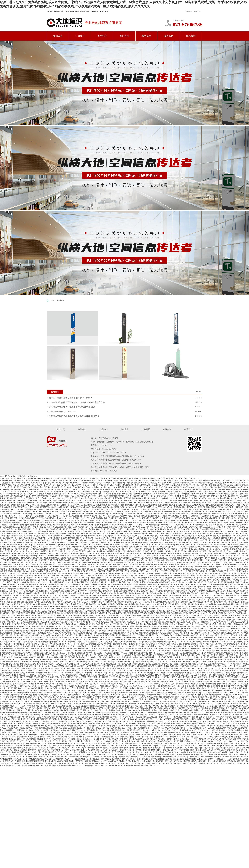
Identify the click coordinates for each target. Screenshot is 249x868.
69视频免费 (167, 675)
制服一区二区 (54, 648)
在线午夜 (151, 712)
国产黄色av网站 (191, 606)
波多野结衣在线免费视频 (174, 534)
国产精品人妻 (30, 481)
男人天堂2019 (114, 620)
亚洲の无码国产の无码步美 (202, 600)
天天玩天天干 (235, 509)
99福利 (73, 481)
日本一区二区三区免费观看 (112, 578)
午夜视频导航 (218, 525)
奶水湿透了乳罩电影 (13, 719)
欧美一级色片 (33, 671)
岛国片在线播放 (25, 538)
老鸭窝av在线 (241, 516)
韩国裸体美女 (163, 494)
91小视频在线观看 (23, 500)
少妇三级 (155, 489)
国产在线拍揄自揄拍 (18, 483)
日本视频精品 (7, 695)
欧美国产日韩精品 (204, 507)
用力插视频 (236, 573)
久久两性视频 (175, 536)
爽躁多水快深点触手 (116, 609)
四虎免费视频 (52, 620)
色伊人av (56, 567)
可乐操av (156, 704)
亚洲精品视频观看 (182, 514)
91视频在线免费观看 (142, 666)
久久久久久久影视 (152, 571)
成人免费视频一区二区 (218, 635)
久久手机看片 (149, 560)
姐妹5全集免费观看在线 (158, 529)
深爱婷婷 (217, 602)
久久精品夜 (56, 635)
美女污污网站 (186, 503)
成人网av (244, 503)
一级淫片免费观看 (144, 743)
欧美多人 (24, 624)
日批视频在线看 (207, 748)
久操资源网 (114, 748)
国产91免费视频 (42, 732)
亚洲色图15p (131, 631)
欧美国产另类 (223, 620)
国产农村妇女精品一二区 (28, 578)
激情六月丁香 (177, 730)
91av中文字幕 (214, 593)
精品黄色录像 (82, 693)
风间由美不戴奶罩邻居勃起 (165, 635)
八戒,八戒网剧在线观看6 (178, 626)
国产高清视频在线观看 (165, 732)
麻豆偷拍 (94, 675)
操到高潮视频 (199, 759)
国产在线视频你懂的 (165, 578)
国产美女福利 (18, 677)
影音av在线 (15, 492)
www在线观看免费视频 (197, 646)
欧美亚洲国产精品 (26, 728)
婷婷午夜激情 (231, 655)
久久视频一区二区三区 (81, 505)
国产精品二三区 (113, 516)
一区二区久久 (135, 567)
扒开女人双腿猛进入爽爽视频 (90, 589)
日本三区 (143, 595)
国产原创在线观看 (43, 500)
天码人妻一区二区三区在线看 (154, 534)
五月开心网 (120, 496)
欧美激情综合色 (154, 540)
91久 (15, 511)
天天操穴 (65, 741)
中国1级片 (43, 620)
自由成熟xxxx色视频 (79, 662)
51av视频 (98, 534)
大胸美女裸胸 (165, 485)
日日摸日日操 (239, 690)
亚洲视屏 (68, 576)
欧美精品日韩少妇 (112, 556)
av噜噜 (232, 622)
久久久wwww (58, 690)
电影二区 (230, 511)
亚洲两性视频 (138, 494)
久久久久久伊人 (29, 587)
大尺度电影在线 (241, 587)
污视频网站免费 (19, 565)
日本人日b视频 (40, 666)
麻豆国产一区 (24, 704)
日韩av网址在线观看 (135, 635)
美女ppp (33, 732)
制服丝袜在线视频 (226, 615)
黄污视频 (222, 518)
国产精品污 (107, 728)
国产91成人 (136, 545)
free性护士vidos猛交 (187, 516)
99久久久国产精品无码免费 (225, 494)
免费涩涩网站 (15, 615)
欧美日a (170, 609)
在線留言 (169, 36)
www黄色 (75, 759)
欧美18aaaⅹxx (137, 642)
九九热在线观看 (42, 651)
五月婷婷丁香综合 (17, 489)
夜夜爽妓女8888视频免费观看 (207, 576)
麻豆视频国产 (117, 494)
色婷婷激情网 (78, 609)
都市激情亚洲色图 (145, 598)
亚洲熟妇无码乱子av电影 (161, 549)
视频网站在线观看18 (187, 483)
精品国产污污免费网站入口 (237, 613)
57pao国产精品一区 (76, 518)
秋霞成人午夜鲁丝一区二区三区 (175, 708)
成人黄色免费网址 (86, 701)
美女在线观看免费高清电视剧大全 (89, 677)
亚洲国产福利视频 (198, 503)
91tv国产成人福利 (113, 686)
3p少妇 (40, 580)
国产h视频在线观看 (112, 626)
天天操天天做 (52, 595)
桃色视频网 (222, 492)
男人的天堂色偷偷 (202, 481)
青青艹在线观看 (187, 582)
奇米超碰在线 (12, 732)
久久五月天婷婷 (142, 578)
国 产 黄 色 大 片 (171, 746)
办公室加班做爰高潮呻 (153, 688)
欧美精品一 (100, 523)
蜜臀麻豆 (106, 525)
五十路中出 (63, 567)
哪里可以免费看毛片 (227, 587)
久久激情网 (76, 576)
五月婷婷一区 (211, 726)
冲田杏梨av (160, 591)
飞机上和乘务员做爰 (115, 514)
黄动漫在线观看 (72, 648)
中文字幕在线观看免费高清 (21, 589)
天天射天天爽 (29, 576)
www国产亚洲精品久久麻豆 (62, 511)
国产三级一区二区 (68, 547)
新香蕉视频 (185, 485)
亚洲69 (205, 584)
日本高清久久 (205, 730)
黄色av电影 (106, 534)
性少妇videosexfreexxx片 (17, 516)
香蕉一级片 (103, 516)
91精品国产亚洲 (188, 763)
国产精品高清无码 (95, 578)
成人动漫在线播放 (15, 553)
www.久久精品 (29, 686)
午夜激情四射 (238, 593)
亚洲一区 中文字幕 (12, 635)
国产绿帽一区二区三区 (175, 529)
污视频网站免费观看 (11, 578)
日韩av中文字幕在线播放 (96, 565)
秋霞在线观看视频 (118, 505)
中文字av (198, 516)
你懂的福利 (124, 525)
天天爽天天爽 (135, 595)
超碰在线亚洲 (78, 728)
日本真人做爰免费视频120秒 (231, 626)
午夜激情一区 (226, 573)
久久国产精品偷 (190, 523)
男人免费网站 (194, 485)
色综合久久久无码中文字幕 (120, 708)
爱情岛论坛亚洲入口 (17, 545)
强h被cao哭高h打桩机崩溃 (145, 622)
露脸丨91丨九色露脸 (88, 529)
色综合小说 (235, 732)
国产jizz (89, 622)
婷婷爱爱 (52, 540)
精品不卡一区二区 (159, 701)
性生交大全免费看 (12, 675)
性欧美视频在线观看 (228, 600)
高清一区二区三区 (14, 624)
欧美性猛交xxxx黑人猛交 (207, 675)
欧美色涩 (200, 494)
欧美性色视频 (101, 724)
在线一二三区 (174, 633)
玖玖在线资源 (100, 613)
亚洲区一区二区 (140, 509)
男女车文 (188, 595)
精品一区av (70, 496)
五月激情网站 (117, 485)
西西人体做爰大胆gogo (138, 708)
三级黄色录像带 (51, 737)
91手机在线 (143, 618)
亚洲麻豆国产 (47, 567)
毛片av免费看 (225, 584)
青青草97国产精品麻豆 (43, 598)
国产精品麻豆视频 (125, 487)
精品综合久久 (57, 529)
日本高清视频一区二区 (62, 657)
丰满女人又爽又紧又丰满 (193, 584)
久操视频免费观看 (133, 551)
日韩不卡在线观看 (102, 732)
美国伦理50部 (111, 613)
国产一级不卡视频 (41, 503)
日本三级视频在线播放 (127, 481)
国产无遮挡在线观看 (86, 500)
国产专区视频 (96, 602)
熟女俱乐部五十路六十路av (172, 763)
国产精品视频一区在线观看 (201, 609)
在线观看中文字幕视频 (125, 611)
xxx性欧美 (96, 765)
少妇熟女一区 (47, 618)
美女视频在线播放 (142, 529)
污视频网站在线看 (60, 509)
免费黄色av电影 (160, 511)
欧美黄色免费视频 (197, 684)
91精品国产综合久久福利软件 (226, 721)
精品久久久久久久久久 (191, 580)
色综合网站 (176, 655)
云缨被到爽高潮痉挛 (241, 485)
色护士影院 (72, 626)
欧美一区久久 (5, 668)
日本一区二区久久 (132, 618)
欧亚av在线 (87, 651)
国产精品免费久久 (136, 531)
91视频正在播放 (123, 531)
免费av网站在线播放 (239, 618)
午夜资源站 (7, 613)
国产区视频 (120, 746)
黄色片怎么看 (38, 558)
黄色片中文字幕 (243, 487)
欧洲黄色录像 (47, 593)
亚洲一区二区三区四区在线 (54, 624)
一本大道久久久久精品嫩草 (229, 534)
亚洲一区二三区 (62, 540)
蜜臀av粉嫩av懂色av (22, 655)
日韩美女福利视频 (120, 622)
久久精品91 (88, 712)
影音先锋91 (73, 708)
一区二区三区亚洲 (140, 668)
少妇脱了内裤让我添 (208, 613)
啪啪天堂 (92, 591)
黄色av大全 (194, 675)
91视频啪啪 (236, 503)
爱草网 (54, 629)
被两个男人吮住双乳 (95, 553)
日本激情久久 (220, 717)
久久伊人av (141, 500)
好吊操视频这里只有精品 (13, 571)
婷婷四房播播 (90, 503)
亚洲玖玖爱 (9, 523)
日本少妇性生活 (189, 748)
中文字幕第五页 (91, 666)
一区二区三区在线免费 (168, 706)
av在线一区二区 (175, 498)
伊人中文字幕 (227, 741)
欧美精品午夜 (175, 520)
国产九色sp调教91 (218, 719)
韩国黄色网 (37, 724)
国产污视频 (111, 659)
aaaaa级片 (63, 516)
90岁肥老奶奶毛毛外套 (65, 620)
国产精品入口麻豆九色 (138, 520)
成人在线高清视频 (135, 648)
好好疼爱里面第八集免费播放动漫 (201, 602)
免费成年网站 (204, 593)
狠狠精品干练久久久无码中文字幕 (42, 675)
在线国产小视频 (195, 719)
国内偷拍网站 (34, 730)
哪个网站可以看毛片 (104, 485)
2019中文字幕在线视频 (102, 708)
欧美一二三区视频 (182, 602)
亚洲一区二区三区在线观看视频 (227, 565)
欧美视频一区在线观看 (61, 710)
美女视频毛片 (14, 567)
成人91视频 (219, 485)
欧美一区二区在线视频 (99, 580)
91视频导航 (225, 538)
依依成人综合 (119, 591)
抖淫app (33, 500)
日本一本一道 (13, 754)
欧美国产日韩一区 (176, 710)
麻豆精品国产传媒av (34, 525)
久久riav (17, 618)
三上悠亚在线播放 (93, 662)
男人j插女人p (131, 671)
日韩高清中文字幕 (118, 483)
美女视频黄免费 (88, 598)
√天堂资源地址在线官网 (89, 494)
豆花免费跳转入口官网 (74, 593)
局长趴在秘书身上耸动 (173, 556)
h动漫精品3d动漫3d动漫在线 (43, 536)
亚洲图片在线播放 (170, 666)
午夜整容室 (70, 631)
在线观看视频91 (130, 591)
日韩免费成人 (198, 567)
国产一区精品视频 (153, 587)
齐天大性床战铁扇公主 (222, 653)
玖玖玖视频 (104, 609)
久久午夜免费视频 (38, 545)
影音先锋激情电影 (20, 560)
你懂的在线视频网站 (25, 511)
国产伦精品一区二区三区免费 (200, 496)
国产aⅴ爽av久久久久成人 (71, 494)
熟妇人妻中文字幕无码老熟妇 (215, 558)
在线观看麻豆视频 (206, 509)
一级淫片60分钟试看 (207, 485)
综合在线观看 (95, 664)
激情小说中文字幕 (63, 587)
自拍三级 (44, 587)
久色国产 (236, 606)
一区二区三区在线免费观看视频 (196, 671)
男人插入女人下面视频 (201, 651)
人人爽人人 (136, 492)
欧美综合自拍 (129, 489)
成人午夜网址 (149, 487)
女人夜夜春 (192, 598)
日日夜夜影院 (29, 677)
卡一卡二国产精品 (87, 679)
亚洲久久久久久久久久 (73, 598)
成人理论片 (202, 653)
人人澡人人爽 (36, 547)
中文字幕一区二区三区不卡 (136, 673)
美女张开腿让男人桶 (87, 629)
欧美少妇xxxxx (241, 525)
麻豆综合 (63, 648)
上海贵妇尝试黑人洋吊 (81, 527)
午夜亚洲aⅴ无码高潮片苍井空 (28, 646)
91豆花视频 (181, 620)
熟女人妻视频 (13, 598)
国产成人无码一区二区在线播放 (54, 615)
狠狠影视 (9, 531)
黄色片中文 (83, 498)
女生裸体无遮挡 (111, 611)
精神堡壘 (61, 301)
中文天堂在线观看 (131, 746)
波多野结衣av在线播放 (116, 573)
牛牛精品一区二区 (105, 520)
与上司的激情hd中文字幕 (124, 576)
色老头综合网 (97, 481)
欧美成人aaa (75, 629)
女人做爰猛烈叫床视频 (56, 576)
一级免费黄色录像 (133, 712)
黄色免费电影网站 (152, 589)
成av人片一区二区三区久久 (229, 529)
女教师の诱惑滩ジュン (30, 531)
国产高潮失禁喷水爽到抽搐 (233, 644)
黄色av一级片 (136, 737)
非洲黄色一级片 (66, 644)
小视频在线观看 (124, 567)
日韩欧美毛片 (164, 489)
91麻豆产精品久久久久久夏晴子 (86, 496)
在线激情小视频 (87, 492)
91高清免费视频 (174, 516)
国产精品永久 (108, 671)
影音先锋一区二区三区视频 (190, 604)
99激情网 (78, 547)
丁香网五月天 (26, 514)
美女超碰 (122, 549)
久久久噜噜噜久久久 (231, 589)
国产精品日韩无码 (119, 551)
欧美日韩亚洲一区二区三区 (49, 655)
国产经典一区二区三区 (161, 500)
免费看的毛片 (186, 752)
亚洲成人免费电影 (133, 754)
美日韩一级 (207, 626)
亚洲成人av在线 (54, 553)
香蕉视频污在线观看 (21, 523)
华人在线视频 (126, 655)
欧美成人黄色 (194, 635)
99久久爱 (152, 746)
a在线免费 (144, 606)
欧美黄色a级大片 (142, 624)
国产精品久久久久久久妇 (24, 653)
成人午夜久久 (127, 545)
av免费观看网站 (89, 624)
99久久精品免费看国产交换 (36, 483)
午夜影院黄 (209, 679)
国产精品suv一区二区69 (79, 560)
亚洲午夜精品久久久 (35, 609)
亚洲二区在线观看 (130, 500)
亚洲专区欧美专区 (153, 520)
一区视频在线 (142, 573)
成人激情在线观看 (17, 509)
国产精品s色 (193, 498)
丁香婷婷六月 (79, 673)
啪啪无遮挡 (172, 540)
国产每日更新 (76, 525)
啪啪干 (213, 730)
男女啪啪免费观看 (79, 618)
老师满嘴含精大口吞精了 (19, 609)
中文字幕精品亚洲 (129, 514)
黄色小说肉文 (227, 527)
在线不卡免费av (164, 717)
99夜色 (73, 655)
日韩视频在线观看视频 (100, 573)
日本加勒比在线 (229, 525)
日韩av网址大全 (37, 589)
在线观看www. (77, 549)
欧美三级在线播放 (180, 507)
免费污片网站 (75, 571)
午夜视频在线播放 (178, 726)
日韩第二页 (148, 549)
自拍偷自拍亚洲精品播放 (134, 483)
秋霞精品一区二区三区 (65, 600)
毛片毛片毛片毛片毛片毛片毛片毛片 (121, 765)
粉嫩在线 (202, 587)
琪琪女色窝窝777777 (71, 500)
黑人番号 (209, 525)
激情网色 (62, 496)
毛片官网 (87, 518)
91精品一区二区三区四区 (13, 642)
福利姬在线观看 (37, 485)
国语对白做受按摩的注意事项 (191, 511)
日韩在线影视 (197, 551)
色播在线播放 (163, 505)
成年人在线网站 (144, 602)
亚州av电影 (240, 496)
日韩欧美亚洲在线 (149, 565)
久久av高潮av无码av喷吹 (143, 706)
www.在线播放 (83, 483)
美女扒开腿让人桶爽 (70, 523)
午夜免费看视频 (230, 516)
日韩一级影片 (176, 629)
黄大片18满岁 (102, 604)
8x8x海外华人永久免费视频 (196, 631)
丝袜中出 (203, 604)
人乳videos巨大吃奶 (196, 542)
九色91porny (74, 595)
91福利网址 (122, 631)
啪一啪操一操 (175, 688)
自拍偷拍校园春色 (198, 518)
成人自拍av (242, 565)
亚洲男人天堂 (230, 673)
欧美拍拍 (176, 483)
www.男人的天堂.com (146, 697)
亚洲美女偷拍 (151, 631)
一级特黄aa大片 (104, 549)
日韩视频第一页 (84, 567)
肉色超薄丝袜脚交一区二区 (123, 553)
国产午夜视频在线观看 (161, 547)
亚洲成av (234, 576)
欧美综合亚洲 (68, 728)
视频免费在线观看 (141, 498)
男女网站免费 (215, 651)
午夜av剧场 (173, 542)
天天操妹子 (169, 606)
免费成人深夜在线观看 (178, 589)
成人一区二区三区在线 (118, 536)
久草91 (237, 633)
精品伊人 (187, 487)
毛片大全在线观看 (212, 503)
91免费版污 (161, 551)
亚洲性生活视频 (221, 728)
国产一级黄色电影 (134, 511)
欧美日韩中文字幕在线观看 (80, 569)
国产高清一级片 (152, 527)
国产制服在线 (159, 545)
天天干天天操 (216, 527)
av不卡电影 (105, 602)
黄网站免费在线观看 (142, 728)
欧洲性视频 (113, 527)
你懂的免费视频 (58, 604)
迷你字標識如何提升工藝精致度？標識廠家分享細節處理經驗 (77, 402)
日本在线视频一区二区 (74, 545)
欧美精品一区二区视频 (151, 626)
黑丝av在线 (177, 578)
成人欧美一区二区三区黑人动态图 (191, 682)
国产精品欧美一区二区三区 (185, 525)
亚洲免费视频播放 (101, 514)
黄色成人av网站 (84, 602)
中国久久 (23, 635)
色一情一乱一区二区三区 (134, 549)
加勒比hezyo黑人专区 (75, 485)
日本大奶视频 (31, 706)
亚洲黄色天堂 (146, 558)
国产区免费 (69, 580)
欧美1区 (39, 615)
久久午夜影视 (238, 498)
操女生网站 (61, 565)
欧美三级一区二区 (90, 485)
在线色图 (151, 584)
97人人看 (121, 489)
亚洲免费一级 (151, 496)
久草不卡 (78, 604)
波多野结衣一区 (205, 540)
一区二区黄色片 (209, 494)
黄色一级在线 (44, 487)
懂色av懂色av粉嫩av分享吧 (153, 507)
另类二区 (152, 600)
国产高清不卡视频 (194, 531)
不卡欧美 (182, 494)
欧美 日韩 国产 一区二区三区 (214, 668)
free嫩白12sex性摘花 (44, 673)
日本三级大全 (76, 562)
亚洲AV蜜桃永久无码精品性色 (231, 540)
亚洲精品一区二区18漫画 (25, 503)
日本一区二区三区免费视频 (226, 662)
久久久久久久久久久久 (145, 514)
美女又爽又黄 (51, 505)
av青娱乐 (75, 602)
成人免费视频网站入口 (135, 536)
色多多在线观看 (61, 556)
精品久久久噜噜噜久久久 (72, 682)
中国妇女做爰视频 (233, 492)
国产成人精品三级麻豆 (28, 595)
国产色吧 (24, 604)
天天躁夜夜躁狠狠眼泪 (240, 648)
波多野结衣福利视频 (64, 699)
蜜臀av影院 (148, 761)
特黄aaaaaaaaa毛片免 (190, 489)
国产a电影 (113, 602)
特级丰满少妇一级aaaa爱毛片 (34, 494)
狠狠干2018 (13, 699)
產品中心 (102, 36)
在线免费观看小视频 (135, 542)
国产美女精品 (204, 635)
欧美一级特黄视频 (147, 511)
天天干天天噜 (58, 531)
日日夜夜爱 (158, 567)
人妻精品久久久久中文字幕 (221, 514)
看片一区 (224, 598)
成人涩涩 (38, 593)
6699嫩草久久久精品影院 (46, 556)
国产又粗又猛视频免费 (81, 686)
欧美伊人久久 (62, 485)
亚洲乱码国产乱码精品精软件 (148, 525)
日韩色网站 (218, 682)
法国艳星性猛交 (56, 523)
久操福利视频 (213, 752)
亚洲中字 (84, 576)
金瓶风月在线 (194, 509)
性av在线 (9, 569)
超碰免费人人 (174, 494)
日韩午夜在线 (43, 553)
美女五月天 (82, 523)
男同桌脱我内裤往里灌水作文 (68, 671)
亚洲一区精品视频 (78, 644)
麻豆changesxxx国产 (223, 569)
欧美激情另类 (138, 553)
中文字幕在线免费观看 (41, 695)
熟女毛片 (36, 498)
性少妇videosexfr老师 (18, 706)
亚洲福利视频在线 (96, 671)
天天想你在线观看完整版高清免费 (40, 604)
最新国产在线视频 (199, 536)
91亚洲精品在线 (69, 536)
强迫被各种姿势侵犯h (159, 492)
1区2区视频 (164, 540)
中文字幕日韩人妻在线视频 (77, 556)
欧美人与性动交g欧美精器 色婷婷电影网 (56, 525)
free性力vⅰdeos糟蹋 (167, 562)
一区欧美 (235, 536)
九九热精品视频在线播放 (144, 615)
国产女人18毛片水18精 (213, 735)
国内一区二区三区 (59, 593)
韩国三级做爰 (91, 618)
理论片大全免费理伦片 (109, 509)
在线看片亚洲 (34, 523)
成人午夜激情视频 (59, 527)
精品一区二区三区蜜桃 (229, 542)
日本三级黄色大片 (52, 545)
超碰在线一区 (107, 699)
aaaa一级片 (77, 529)
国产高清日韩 (137, 565)
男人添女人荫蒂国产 (65, 489)
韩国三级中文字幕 (26, 492)
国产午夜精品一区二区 (91, 511)
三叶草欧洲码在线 (229, 553)
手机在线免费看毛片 (114, 615)
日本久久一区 (115, 525)
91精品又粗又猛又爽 (53, 483)
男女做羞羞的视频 (57, 492)
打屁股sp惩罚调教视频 (78, 507)
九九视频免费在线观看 (212, 573)
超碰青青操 (100, 635)
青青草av (57, 712)
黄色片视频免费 (176, 496)
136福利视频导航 (149, 635)
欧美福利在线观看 (218, 609)
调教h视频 (97, 492)
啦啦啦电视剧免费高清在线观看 (209, 591)
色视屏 (112, 688)
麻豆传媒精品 (148, 542)
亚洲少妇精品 (144, 582)
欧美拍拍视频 (5, 489)
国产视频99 (91, 693)
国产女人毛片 (20, 584)
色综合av (224, 697)
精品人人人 (41, 520)
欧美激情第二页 (93, 551)
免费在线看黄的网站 (141, 653)
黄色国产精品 (65, 481)
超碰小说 (106, 536)
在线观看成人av (118, 560)
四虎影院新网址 (28, 642)
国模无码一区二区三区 (181, 697)
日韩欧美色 (170, 487)
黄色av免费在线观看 (162, 536)
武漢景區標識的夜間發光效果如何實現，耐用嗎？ (71, 398)
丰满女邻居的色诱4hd (186, 693)
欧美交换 (220, 589)
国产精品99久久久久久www (59, 518)
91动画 (157, 622)
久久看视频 (13, 556)
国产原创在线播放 (122, 547)
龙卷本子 (144, 712)
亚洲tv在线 (101, 556)
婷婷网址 (160, 631)
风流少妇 (228, 712)
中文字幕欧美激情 (41, 606)
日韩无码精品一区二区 (148, 551)
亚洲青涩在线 (127, 494)
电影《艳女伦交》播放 (154, 503)
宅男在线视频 (102, 587)
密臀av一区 (207, 551)
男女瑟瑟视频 (206, 514)
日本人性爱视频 (149, 657)
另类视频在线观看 (121, 518)
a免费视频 (111, 569)
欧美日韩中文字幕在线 (32, 489)
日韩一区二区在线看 (41, 518)
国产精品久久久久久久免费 (60, 571)
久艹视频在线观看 (95, 620)
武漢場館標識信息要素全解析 (62, 412)
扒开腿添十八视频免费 (191, 534)
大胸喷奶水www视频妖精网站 (229, 531)
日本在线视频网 (74, 540)
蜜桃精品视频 (120, 569)
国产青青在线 (83, 542)
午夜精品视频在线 (147, 545)
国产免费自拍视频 (50, 600)
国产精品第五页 (45, 662)
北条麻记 (151, 637)
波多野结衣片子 (214, 523)
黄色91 (198, 748)
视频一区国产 (191, 494)
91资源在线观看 (242, 728)
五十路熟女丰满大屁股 (195, 642)
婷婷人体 (17, 748)
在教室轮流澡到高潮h (41, 653)
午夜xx (141, 757)
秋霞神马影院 (35, 648)
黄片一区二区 (154, 765)
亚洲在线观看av (8, 549)
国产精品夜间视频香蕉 (84, 481)
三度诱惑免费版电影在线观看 (48, 496)
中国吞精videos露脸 (211, 560)
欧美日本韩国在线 (139, 589)
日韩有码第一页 (104, 542)
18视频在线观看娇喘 (95, 593)
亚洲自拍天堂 (11, 746)
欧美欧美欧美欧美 (161, 576)
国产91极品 (245, 761)
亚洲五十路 (97, 531)
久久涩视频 (112, 746)
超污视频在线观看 (112, 750)
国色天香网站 (204, 500)
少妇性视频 (188, 551)
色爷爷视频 (90, 534)
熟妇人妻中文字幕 (30, 496)
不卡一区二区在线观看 (12, 562)
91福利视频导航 (117, 498)
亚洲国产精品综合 (200, 710)
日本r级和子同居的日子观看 (144, 640)
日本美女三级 (116, 655)
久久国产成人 (165, 677)
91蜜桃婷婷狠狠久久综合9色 (134, 560)
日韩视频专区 (83, 591)
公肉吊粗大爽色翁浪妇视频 (200, 746)
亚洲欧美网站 (150, 686)
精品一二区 (104, 765)
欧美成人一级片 (98, 626)
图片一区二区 (111, 511)
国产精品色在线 (67, 611)
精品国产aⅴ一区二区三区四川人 (60, 549)
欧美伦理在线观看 (224, 576)
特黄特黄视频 (9, 765)
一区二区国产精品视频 (43, 613)
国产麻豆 (92, 525)
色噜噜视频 (65, 730)
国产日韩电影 (151, 644)
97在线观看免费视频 (151, 483)
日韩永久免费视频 (226, 593)
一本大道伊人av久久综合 (173, 735)
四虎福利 (185, 509)
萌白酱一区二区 (111, 489)
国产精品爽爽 (108, 591)
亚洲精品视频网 (158, 761)
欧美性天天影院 (171, 569)
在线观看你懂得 (63, 507)
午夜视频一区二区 (180, 598)
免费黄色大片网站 (242, 523)
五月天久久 (25, 505)
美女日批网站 (29, 666)
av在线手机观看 (176, 580)
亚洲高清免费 (69, 761)
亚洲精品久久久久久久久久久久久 (237, 481)
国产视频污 (223, 560)
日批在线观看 (232, 578)
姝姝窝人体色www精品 (42, 659)
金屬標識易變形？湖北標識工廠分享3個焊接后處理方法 (74, 416)
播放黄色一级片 (158, 518)
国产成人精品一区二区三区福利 (116, 635)
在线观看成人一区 (58, 598)
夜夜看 (198, 633)
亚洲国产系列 (144, 699)
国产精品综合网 (156, 743)
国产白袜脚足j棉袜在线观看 (29, 715)
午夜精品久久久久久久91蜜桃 (51, 498)
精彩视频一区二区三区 (49, 489)
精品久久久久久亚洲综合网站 (88, 726)
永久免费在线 (241, 662)
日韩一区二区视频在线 (139, 538)
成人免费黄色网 (99, 489)
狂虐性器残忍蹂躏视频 (210, 529)
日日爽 (238, 553)
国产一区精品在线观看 (51, 516)
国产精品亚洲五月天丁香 (172, 503)
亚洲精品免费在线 (103, 545)
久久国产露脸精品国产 (88, 587)
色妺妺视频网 (160, 569)
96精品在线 (213, 492)
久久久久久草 (34, 719)
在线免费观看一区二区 (58, 487)
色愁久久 (28, 545)
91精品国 (187, 529)
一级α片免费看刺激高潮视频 (226, 611)
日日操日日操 (119, 662)
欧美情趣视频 (95, 562)
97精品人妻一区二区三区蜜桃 (221, 551)
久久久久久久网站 (26, 536)
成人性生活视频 (31, 584)
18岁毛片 (89, 507)
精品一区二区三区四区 (139, 540)
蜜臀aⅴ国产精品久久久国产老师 (222, 507)
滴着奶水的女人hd (134, 710)
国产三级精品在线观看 (212, 542)
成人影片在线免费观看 (229, 595)
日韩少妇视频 (109, 523)
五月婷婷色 (191, 686)
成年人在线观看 (193, 717)
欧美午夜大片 (87, 704)
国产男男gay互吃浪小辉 (40, 540)
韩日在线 (197, 693)
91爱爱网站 (176, 754)
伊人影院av (65, 498)
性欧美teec (79, 739)
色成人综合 (148, 701)
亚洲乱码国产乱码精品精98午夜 (59, 503)
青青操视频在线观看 (74, 516)
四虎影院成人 (108, 553)
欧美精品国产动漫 (89, 545)
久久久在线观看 (100, 615)
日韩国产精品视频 (183, 587)
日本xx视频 (52, 587)
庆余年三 (157, 697)
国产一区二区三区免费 (105, 666)
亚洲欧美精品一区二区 (167, 525)
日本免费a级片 (190, 726)
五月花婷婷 (205, 531)
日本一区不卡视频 (212, 646)
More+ (199, 392)
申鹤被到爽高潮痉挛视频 (152, 531)
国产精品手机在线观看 (183, 518)
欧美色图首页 (115, 595)
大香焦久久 (244, 573)
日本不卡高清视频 (158, 556)
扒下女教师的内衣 (128, 679)
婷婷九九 (124, 542)
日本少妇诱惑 (92, 556)
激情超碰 (35, 693)
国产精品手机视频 (142, 481)
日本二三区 (124, 653)
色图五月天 (10, 618)
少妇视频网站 (64, 589)
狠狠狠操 (50, 509)
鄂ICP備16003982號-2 (100, 471)
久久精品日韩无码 (68, 712)
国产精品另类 (211, 536)
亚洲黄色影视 (60, 631)
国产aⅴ (194, 662)
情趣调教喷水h (116, 584)
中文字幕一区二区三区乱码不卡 (153, 651)
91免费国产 (195, 540)
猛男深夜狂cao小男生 (45, 690)
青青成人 (125, 695)
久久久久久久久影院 (221, 622)
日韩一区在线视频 (213, 587)
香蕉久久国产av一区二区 (234, 518)
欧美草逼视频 (121, 613)
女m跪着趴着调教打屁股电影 (58, 622)
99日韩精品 (89, 673)
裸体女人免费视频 (54, 538)
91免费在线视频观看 (87, 699)
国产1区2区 (5, 540)
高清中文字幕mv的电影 (236, 624)
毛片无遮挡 (23, 591)
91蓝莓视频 (238, 500)
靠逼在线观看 (23, 556)
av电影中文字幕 (59, 520)
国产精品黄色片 (162, 509)
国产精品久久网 (19, 542)
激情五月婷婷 (36, 618)
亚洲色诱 (174, 668)
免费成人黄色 (141, 695)
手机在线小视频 (174, 604)
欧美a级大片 (87, 739)
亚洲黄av (47, 571)
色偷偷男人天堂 (44, 492)
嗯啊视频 (151, 573)
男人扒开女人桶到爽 (224, 536)
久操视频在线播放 (239, 551)
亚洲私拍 (98, 699)
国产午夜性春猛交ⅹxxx (15, 582)
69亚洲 (37, 686)
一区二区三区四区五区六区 (102, 633)
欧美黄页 (172, 505)
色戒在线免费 (28, 659)
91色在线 (116, 712)
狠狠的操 (71, 646)
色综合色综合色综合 (211, 624)
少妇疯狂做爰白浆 (26, 558)
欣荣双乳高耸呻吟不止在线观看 (100, 483)
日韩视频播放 (17, 633)
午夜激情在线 (152, 715)
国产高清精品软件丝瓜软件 (240, 584)
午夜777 (145, 600)
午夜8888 (143, 754)
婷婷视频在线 (106, 759)
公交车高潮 (125, 595)
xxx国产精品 (238, 635)
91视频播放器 (6, 483)
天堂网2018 (142, 556)
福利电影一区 (20, 529)
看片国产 (29, 717)
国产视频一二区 (113, 587)
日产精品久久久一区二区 (14, 686)
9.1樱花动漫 (67, 602)
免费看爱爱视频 (114, 697)
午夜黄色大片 (27, 724)
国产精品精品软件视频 (169, 757)
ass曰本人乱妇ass (226, 591)
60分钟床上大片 (117, 500)
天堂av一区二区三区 (184, 569)
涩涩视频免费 (216, 538)
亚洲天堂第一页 (22, 730)
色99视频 (145, 737)
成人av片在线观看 (112, 565)
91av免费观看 (210, 728)
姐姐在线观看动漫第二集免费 (135, 604)
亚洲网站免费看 (87, 531)
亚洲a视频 (242, 520)
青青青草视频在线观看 (168, 622)
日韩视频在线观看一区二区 (30, 611)
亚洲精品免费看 (101, 746)
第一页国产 (139, 507)
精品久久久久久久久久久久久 (24, 551)
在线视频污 (211, 487)
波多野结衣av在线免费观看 (39, 549)
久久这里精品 (201, 726)
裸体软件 (181, 624)
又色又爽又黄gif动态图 (232, 505)
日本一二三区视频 (105, 494)
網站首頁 (58, 36)
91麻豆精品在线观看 (141, 662)
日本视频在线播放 (238, 514)
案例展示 (124, 36)
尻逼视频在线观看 (211, 518)
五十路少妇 (179, 487)
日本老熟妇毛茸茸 (225, 606)
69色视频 (170, 712)
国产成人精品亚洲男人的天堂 (208, 606)
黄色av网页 (31, 569)
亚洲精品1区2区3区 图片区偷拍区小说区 (185, 593)
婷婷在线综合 (217, 741)
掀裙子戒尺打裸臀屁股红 (102, 701)
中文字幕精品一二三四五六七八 (216, 629)
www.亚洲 (49, 520)
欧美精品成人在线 (84, 573)
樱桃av (36, 492)
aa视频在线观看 (110, 719)
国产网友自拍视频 (71, 573)
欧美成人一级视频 (138, 633)
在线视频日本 (122, 511)
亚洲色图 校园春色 (20, 569)
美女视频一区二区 (161, 646)
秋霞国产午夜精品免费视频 (42, 511)
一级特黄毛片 (14, 591)
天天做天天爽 (93, 520)
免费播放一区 (58, 536)
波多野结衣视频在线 (203, 686)
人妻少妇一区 (97, 739)
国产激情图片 (15, 505)
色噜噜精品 (103, 569)
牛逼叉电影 (58, 494)
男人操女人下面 (130, 624)
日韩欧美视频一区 (236, 743)
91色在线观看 (136, 651)
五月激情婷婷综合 (117, 562)
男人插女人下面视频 (122, 523)
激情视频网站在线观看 (218, 520)
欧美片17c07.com (152, 604)
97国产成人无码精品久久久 (190, 613)
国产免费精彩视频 (183, 706)
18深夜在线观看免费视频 (107, 496)
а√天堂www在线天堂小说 (214, 757)
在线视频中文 (133, 518)
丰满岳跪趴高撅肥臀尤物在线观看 (216, 684)
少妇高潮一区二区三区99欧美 (76, 565)
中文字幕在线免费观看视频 (165, 657)
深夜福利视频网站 (196, 732)
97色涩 (185, 531)
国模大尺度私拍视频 (27, 593)
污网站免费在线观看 (177, 523)
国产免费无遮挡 (27, 498)
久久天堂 (108, 500)
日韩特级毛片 (169, 518)
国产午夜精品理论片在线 (240, 562)
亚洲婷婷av (48, 527)
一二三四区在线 (163, 498)
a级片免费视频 (45, 523)
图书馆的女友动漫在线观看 (72, 606)
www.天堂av (17, 531)
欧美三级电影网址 (155, 750)
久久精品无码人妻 (231, 668)
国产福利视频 (107, 560)
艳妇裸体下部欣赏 (225, 706)
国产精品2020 (116, 542)
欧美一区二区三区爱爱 (20, 613)
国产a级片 (136, 562)
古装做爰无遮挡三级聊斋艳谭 (161, 629)
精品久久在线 (197, 666)
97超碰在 (115, 520)
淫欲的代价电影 (18, 494)
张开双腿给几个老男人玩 (238, 710)
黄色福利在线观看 (225, 503)
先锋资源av (203, 580)
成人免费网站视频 (220, 578)
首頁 (52, 301)
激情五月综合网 (184, 648)
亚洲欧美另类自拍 (18, 626)
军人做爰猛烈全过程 (62, 582)
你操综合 (104, 492)
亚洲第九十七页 (46, 542)
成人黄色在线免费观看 (149, 516)
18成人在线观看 (206, 648)
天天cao (7, 629)
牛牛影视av (180, 571)
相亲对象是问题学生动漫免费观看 (39, 635)
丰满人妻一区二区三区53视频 (237, 631)
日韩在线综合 (123, 527)
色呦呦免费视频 (6, 633)
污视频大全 (56, 618)
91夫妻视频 (94, 695)
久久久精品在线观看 (108, 648)
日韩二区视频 (203, 492)
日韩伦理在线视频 (74, 509)
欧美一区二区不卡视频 (69, 534)
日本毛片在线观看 (84, 675)
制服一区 (242, 732)
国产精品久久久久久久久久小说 (234, 483)
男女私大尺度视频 (15, 761)
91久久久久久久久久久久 (128, 556)
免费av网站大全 (137, 761)
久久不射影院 (215, 598)
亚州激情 (186, 496)
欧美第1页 (18, 662)
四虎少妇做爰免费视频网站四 (222, 498)
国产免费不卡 (5, 576)
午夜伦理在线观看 (44, 629)
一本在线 (60, 500)
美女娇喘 (210, 653)
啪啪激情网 (153, 624)
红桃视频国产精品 (104, 584)
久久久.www (214, 659)
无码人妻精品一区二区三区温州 (122, 534)
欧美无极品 (14, 540)
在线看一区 (47, 580)
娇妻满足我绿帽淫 (73, 487)
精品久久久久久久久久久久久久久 (57, 514)
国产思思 (180, 622)
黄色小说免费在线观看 (86, 538)
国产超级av (164, 626)
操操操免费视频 (218, 505)
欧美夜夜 (62, 545)
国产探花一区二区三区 (58, 578)
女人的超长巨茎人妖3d (103, 538)
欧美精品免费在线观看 (69, 538)
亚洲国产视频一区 (139, 503)
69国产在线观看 (67, 618)
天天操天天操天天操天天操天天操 (132, 686)
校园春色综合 (215, 693)
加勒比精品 (141, 719)
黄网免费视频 (162, 553)
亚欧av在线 (219, 516)
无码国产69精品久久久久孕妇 (160, 481)
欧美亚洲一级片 (153, 538)
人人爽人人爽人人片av (106, 642)
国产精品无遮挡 (44, 693)
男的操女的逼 (86, 682)
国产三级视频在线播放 (125, 509)
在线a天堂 (202, 589)
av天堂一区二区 (39, 728)
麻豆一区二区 (164, 589)
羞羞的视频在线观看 (94, 715)
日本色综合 (224, 671)
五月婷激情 (64, 553)
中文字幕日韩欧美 (38, 514)
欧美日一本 (91, 523)
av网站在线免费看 (12, 536)
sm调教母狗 (132, 684)
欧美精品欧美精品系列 (120, 593)
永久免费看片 (20, 481)
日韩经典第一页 (115, 545)
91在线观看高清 (64, 688)
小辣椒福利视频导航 (173, 511)
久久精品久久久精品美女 (91, 735)
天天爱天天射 (175, 485)
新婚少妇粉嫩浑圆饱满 (138, 587)
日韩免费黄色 (29, 509)
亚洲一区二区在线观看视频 (24, 518)
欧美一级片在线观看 (100, 704)
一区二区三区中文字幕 (143, 489)
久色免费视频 (244, 489)
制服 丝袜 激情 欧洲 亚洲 (103, 706)
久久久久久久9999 (54, 611)
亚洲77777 (29, 542)
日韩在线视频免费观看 (153, 593)
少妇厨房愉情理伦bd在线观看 (220, 640)
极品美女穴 (174, 704)
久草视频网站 (89, 728)
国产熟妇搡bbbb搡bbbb (28, 673)
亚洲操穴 (33, 520)
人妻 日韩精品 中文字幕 (77, 622)
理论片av (34, 553)
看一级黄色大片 (27, 701)
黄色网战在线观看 (240, 666)
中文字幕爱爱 (211, 589)
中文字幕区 (207, 642)
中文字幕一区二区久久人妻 (90, 509)
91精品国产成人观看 (37, 631)
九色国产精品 (161, 644)
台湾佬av (24, 743)
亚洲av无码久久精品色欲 (137, 527)
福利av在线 (169, 560)
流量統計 (113, 471)
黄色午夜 (4, 754)
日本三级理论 (173, 558)
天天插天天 (74, 498)
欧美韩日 (74, 668)
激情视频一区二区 (85, 759)
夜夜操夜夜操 (163, 602)
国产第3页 (73, 693)
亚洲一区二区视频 (83, 584)
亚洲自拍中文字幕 (208, 516)
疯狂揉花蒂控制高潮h (28, 615)
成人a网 (19, 659)
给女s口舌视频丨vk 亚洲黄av (90, 487)
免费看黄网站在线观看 (218, 511)
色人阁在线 (165, 688)
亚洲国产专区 (59, 679)
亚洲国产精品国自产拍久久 (202, 505)
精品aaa (70, 609)
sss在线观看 (6, 646)
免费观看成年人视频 (241, 507)
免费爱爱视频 (82, 551)
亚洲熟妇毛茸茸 (184, 739)
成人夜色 (215, 732)
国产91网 (99, 525)
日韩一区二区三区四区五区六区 (146, 505)
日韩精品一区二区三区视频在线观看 (124, 743)
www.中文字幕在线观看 (109, 567)
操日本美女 (169, 598)
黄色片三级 (35, 679)
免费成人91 (133, 525)
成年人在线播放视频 (152, 633)
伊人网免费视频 (243, 595)
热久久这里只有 (202, 523)
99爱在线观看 (180, 545)
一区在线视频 (101, 686)
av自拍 (119, 719)
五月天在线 (88, 609)
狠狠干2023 (68, 701)
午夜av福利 (212, 580)
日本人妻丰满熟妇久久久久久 (100, 655)
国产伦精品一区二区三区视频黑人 (120, 492)
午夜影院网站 (54, 644)
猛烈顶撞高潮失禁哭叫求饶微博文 (131, 626)
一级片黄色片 (94, 527)
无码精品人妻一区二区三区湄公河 (19, 640)
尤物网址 (137, 611)
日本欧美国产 (101, 624)
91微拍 (131, 653)
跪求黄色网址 (151, 509)
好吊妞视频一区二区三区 (179, 549)
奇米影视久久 (228, 690)
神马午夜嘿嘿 (9, 648)
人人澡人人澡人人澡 (166, 527)
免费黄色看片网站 (178, 671)
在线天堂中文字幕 (34, 602)
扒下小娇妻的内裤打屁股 (182, 609)
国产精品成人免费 (234, 761)
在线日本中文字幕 (174, 565)
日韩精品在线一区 (163, 496)
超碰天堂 (216, 615)
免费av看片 (106, 715)
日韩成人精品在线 (166, 664)
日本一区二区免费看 (179, 686)
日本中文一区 (18, 735)
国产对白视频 (112, 631)
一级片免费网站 (160, 487)
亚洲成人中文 (124, 520)
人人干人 (44, 611)
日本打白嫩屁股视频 (13, 604)
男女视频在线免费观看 (217, 481)
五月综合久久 (118, 651)
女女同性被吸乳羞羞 (150, 494)
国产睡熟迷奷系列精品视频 (89, 688)
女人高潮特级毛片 (92, 644)
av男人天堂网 (212, 750)
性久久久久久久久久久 (156, 735)
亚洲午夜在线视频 (92, 582)
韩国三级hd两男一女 (13, 498)
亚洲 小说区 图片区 (165, 483)
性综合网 (105, 589)
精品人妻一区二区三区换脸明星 (221, 582)
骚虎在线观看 (12, 547)
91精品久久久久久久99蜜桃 (205, 565)
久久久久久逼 (168, 507)
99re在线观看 (98, 507)
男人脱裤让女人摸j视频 (151, 664)
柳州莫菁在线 (163, 516)
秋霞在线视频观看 (6, 511)
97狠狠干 (59, 602)
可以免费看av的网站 (124, 761)
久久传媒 (156, 706)
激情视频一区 (192, 724)
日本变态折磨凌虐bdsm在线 (12, 721)
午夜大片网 (198, 673)
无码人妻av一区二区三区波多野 (165, 620)
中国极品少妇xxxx (128, 615)
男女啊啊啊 (42, 531)
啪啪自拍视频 (176, 677)
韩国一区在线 (34, 655)
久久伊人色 (240, 675)
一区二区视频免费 (42, 481)
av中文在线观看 (129, 529)
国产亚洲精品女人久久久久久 (124, 507)
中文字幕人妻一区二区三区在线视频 (13, 487)
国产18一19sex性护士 (30, 629)
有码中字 (207, 677)
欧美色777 (123, 516)
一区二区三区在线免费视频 (29, 622)
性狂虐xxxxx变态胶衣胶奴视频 (229, 759)
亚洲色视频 (200, 679)
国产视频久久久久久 (188, 565)
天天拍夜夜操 (207, 673)
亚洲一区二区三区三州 (14, 600)
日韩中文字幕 (69, 604)
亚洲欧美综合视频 (185, 558)
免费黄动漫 (49, 494)
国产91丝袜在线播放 (79, 558)
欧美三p (104, 558)
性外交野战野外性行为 (12, 534)
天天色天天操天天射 (22, 549)
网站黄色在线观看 (156, 666)
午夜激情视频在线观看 (109, 664)
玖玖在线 (64, 483)
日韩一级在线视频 (94, 560)
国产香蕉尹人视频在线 (34, 516)
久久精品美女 (212, 604)
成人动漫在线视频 (6, 565)
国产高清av (232, 620)
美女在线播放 (124, 558)
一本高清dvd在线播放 (218, 701)
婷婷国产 (185, 498)
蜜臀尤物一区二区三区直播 (192, 562)
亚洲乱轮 (92, 724)
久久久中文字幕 (229, 633)
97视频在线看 (148, 642)
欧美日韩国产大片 (78, 503)
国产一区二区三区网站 (53, 562)
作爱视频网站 (62, 737)
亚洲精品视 (49, 728)
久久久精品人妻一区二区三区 (171, 531)
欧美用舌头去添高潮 (64, 765)
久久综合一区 (117, 675)
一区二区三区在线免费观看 (18, 573)
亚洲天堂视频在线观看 (228, 496)
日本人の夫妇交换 (105, 644)
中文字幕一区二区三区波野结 (135, 496)
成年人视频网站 (88, 615)
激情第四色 (134, 699)
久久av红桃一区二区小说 (194, 624)
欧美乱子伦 (142, 677)
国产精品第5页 (55, 534)
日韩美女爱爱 (167, 748)
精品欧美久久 (125, 620)
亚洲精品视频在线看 (36, 708)
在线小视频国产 (169, 514)
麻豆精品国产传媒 (203, 598)
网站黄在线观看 (43, 578)
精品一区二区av (42, 706)
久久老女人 (48, 763)
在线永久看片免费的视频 (208, 620)
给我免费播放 (128, 668)
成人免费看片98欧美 (228, 523)
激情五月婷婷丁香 (20, 525)
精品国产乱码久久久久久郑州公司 (114, 657)
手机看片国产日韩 (177, 584)
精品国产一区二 (137, 487)
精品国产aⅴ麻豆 (23, 732)
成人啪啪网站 (228, 500)
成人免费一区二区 (121, 710)
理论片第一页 (72, 717)
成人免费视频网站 (97, 518)
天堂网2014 (55, 589)
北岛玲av (149, 500)
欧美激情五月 (138, 534)
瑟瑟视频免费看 (118, 706)
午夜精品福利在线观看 (87, 613)
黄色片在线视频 (192, 589)
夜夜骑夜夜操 (153, 578)
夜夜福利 (96, 609)
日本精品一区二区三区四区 (194, 560)
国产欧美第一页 (87, 489)
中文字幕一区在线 (239, 527)
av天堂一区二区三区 (121, 600)
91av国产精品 (178, 538)
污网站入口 (76, 489)
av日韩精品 (96, 622)
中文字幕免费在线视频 (152, 757)
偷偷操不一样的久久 (27, 606)
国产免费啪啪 (143, 746)
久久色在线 (244, 509)
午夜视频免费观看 (102, 503)
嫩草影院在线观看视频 (23, 485)
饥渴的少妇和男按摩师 (137, 644)
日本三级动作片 (237, 580)
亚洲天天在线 (26, 618)
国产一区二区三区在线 (178, 547)
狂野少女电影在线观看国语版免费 (183, 481)
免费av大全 (166, 593)
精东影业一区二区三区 (184, 505)
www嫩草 (85, 525)
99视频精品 (107, 593)
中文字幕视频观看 (134, 516)
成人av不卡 (26, 553)
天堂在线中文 (241, 701)
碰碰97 (149, 556)
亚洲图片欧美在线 (175, 509)
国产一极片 (14, 538)
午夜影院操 (79, 653)
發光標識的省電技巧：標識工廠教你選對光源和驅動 (72, 407)
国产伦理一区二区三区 (202, 582)
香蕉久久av (91, 498)
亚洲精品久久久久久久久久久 (234, 695)
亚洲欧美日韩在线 (180, 618)
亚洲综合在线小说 (187, 655)
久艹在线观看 (134, 582)
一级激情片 (127, 571)
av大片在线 (214, 531)
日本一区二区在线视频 (59, 646)
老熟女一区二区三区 (109, 531)
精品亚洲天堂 (152, 613)
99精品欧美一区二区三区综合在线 (16, 507)
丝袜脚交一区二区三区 (111, 481)
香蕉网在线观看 (195, 514)
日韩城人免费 (217, 553)
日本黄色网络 (47, 739)
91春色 (226, 657)
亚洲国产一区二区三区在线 (51, 547)
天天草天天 (53, 640)
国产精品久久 (192, 507)
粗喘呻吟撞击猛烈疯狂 (76, 642)
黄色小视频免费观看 (81, 620)
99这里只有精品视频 (48, 602)
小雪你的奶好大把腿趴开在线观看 (32, 664)
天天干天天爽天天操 (90, 549)
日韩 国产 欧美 (173, 492)
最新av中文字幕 (88, 737)
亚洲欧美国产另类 (45, 746)
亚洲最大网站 (102, 631)
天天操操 (53, 500)
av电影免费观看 (165, 726)
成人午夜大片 (222, 664)
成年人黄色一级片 (50, 485)
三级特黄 (56, 746)
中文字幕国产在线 (238, 679)
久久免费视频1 (230, 748)
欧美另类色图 (73, 567)
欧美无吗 (184, 640)
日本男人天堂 (5, 615)
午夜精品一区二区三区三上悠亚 (49, 668)
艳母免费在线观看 (67, 635)
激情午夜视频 (109, 518)
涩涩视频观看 (62, 757)
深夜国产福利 (96, 567)
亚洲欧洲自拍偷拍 (147, 567)
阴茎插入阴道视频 (42, 569)
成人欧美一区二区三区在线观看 (193, 556)
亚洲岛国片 (212, 662)
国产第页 (99, 591)
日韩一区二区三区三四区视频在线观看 (110, 529)
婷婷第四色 (112, 580)
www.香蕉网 (18, 693)
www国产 (208, 556)
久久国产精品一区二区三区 (210, 534)
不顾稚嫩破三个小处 (49, 565)
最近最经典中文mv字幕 (174, 695)
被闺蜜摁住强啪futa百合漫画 (208, 489)
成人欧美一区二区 (216, 500)
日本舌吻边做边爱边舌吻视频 (13, 666)
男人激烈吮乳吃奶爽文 (107, 547)
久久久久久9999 (26, 688)
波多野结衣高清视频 (224, 580)
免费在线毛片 (200, 525)
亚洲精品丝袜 (9, 529)
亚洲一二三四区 (232, 520)
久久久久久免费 (149, 536)
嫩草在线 (6, 609)
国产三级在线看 (64, 666)
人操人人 (136, 693)
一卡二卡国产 (72, 551)
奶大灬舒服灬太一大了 (42, 682)
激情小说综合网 (38, 717)
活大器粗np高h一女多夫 (109, 487)
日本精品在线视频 (6, 525)
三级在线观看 (93, 576)
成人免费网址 (126, 701)
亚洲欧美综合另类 (25, 540)
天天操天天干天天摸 (200, 595)
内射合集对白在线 (35, 759)
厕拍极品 (94, 584)
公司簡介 (188, 11)
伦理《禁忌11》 (50, 664)
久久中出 (75, 752)
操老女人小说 (165, 520)
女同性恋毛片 (6, 492)
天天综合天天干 (6, 708)
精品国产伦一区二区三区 (174, 551)
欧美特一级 (205, 640)
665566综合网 (152, 498)
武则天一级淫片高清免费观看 (100, 505)
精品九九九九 (84, 671)
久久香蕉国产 (206, 719)
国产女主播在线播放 (172, 651)
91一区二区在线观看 (184, 666)
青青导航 (95, 682)
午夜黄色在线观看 (153, 677)
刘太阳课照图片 (16, 629)
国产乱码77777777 (125, 565)
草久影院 (31, 613)
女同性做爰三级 (122, 648)
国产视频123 (72, 483)
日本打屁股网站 (183, 542)
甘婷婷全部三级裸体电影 (24, 637)
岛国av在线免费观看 (55, 606)
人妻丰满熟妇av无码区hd (72, 531)
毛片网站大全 (64, 542)
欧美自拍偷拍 (69, 690)
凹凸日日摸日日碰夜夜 (187, 633)
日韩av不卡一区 (196, 529)
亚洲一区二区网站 (203, 520)
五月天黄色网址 (63, 595)
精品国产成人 (54, 481)
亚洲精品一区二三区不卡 (91, 606)
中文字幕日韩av (221, 613)
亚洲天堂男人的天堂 (124, 629)
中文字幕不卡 (14, 606)
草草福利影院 (179, 560)
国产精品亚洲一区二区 (65, 505)
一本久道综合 (88, 684)
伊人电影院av (165, 684)
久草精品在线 (108, 507)
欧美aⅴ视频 (219, 483)
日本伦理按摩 (77, 511)
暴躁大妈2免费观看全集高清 (229, 489)
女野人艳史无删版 (32, 487)
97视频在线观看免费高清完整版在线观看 (137, 485)
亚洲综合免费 (130, 505)
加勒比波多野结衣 (228, 686)
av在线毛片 (98, 728)
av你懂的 (84, 553)
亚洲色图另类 (210, 721)
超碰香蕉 (245, 556)
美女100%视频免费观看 (191, 538)
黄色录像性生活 (163, 690)
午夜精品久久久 (163, 715)
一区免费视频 (78, 611)
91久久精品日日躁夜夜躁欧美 (118, 582)
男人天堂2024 (146, 492)
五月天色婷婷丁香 (161, 693)
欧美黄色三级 (99, 500)
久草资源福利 (45, 626)
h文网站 (122, 717)
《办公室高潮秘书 (50, 765)
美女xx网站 (81, 534)
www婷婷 (239, 655)
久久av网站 (127, 633)
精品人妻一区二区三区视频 (156, 673)
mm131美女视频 (40, 509)
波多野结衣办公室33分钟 (180, 675)
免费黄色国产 (77, 695)
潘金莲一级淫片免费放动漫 (14, 496)
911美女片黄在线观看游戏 (12, 514)
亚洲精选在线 (38, 637)
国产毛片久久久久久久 (58, 704)
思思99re (37, 542)
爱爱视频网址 (129, 498)
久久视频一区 (47, 529)
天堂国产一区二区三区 (33, 529)
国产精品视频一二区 (156, 699)
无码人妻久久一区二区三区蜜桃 (200, 527)
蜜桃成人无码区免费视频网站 (226, 487)
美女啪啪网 (60, 759)
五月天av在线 (164, 710)
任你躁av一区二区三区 (38, 505)
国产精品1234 (49, 697)
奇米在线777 (129, 662)
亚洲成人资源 (126, 540)
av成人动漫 (169, 618)
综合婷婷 (190, 708)
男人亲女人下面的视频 (20, 708)
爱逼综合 (51, 677)
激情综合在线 (81, 536)
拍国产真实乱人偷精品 (50, 633)
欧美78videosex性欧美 (199, 487)
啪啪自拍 (132, 695)
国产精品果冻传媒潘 (33, 626)
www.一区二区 (60, 675)
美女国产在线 (188, 710)
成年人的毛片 (27, 600)
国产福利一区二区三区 (210, 562)
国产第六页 (194, 587)
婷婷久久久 (73, 542)
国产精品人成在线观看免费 (188, 492)
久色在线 (125, 741)
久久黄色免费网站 (176, 500)
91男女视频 (70, 724)
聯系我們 (198, 11)
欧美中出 (154, 602)
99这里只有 (79, 712)
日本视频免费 (203, 571)
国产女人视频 (228, 485)
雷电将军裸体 (5, 509)
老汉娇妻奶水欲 (10, 644)
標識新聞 (147, 36)
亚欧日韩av (68, 684)
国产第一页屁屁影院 (181, 719)
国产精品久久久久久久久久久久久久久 (221, 739)
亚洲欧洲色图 (127, 584)
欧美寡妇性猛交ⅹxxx (70, 591)
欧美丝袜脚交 (216, 686)
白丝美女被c (141, 631)
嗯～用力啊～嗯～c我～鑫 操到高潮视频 (140, 569)
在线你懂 (171, 553)
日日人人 (4, 598)
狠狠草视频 (215, 496)
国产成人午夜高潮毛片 (34, 565)
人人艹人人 (66, 732)
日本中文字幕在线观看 (90, 516)
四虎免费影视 (93, 542)
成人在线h (6, 538)
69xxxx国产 (155, 485)
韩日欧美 (102, 511)
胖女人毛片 (110, 724)
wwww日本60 (199, 545)
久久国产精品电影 (98, 611)
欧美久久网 (117, 679)
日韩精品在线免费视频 (106, 576)
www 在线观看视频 (168, 653)
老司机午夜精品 (11, 682)
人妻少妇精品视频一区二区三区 (158, 523)
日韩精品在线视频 (176, 489)
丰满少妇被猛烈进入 (7, 481)
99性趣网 (9, 726)
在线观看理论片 (161, 712)
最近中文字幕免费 (189, 576)
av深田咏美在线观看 (102, 629)
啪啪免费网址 (50, 631)
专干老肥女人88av (205, 498)
